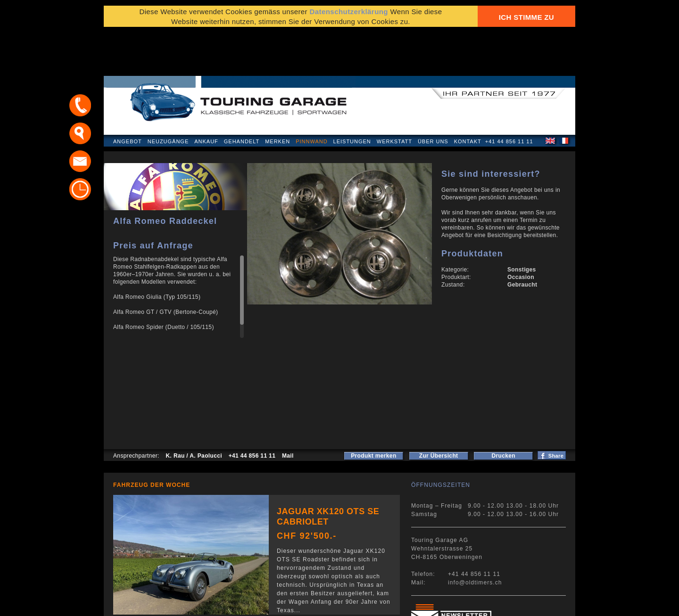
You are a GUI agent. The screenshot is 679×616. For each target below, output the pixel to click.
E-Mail (486, 604)
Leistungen (352, 96)
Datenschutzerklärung (149, 604)
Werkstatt (394, 96)
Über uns (433, 96)
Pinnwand (311, 96)
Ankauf (206, 96)
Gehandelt (242, 96)
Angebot (128, 96)
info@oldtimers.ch (475, 537)
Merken (277, 96)
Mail (288, 411)
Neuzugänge (168, 96)
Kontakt (468, 96)
